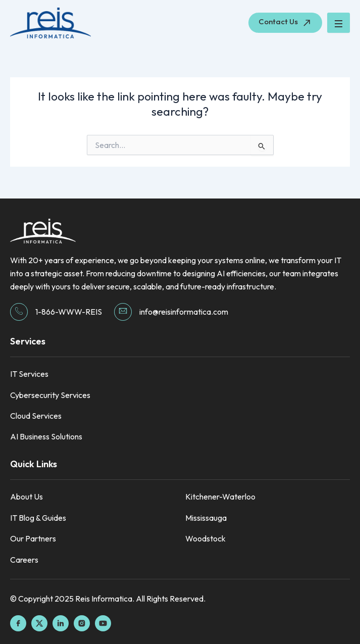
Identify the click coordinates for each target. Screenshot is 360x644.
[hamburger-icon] (339, 23)
